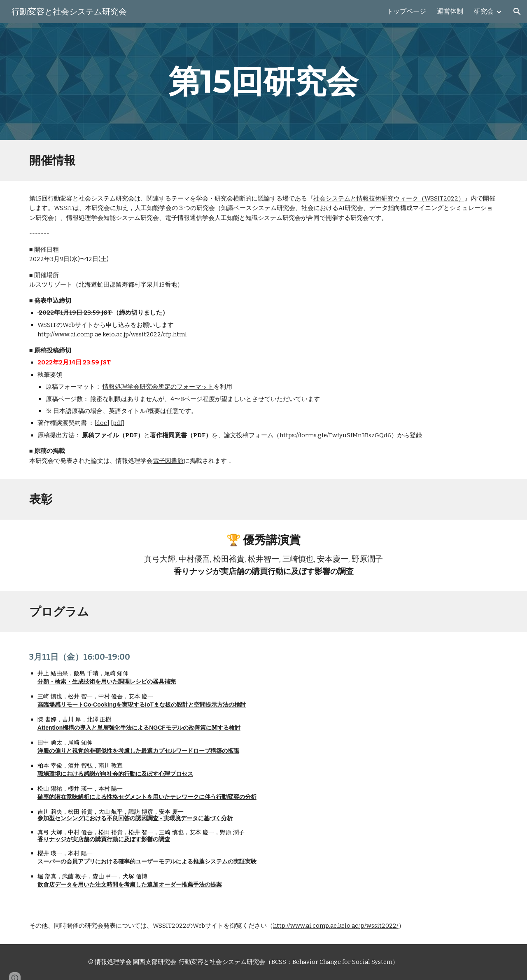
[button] (517, 12)
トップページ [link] (406, 11)
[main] (263, 82)
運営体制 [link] (450, 11)
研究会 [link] (484, 11)
